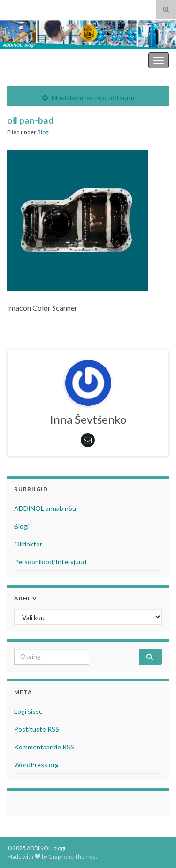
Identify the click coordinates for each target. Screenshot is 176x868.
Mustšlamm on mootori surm (93, 98)
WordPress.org (36, 765)
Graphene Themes (72, 857)
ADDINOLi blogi (121, 60)
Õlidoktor (28, 544)
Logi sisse (28, 711)
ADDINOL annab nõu (45, 508)
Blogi (43, 132)
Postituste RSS (37, 729)
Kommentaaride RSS (44, 747)
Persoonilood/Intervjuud (50, 562)
